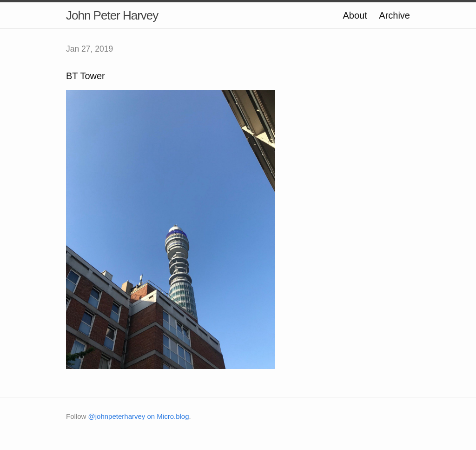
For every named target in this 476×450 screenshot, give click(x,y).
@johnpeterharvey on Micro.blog (139, 416)
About (355, 15)
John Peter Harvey (112, 15)
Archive (394, 15)
